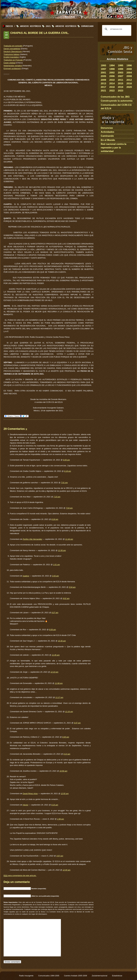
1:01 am (57, 565)
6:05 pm (67, 460)
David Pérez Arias (30, 794)
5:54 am (72, 587)
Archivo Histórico (66, 26)
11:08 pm (59, 683)
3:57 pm (60, 856)
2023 (121, 91)
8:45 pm (66, 737)
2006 (112, 76)
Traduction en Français (13, 60)
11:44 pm (69, 539)
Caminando (107, 136)
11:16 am (69, 712)
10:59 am (63, 771)
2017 (103, 87)
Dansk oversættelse (12, 49)
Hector (25, 805)
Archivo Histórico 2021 (35, 26)
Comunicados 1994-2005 (49, 976)
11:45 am (56, 655)
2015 (121, 83)
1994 (112, 65)
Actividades (107, 132)
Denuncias (107, 128)
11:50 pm (62, 550)
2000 (129, 69)
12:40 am (67, 870)
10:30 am (62, 641)
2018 (112, 87)
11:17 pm (59, 697)
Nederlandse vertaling (13, 66)
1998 (112, 69)
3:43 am (56, 576)
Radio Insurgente (27, 976)
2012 (129, 80)
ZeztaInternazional (100, 976)
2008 (129, 76)
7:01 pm (64, 483)
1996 (129, 65)
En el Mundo (108, 140)
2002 (112, 73)
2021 (103, 91)
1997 (103, 69)
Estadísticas (117, 976)
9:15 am (55, 805)
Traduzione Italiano (12, 54)
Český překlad (10, 63)
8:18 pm (55, 519)
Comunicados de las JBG (115, 97)
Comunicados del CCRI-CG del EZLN (116, 107)
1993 (103, 65)
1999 (121, 69)
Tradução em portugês (13, 46)
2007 (121, 76)
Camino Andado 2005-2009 (76, 976)
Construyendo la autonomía (117, 101)
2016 (129, 83)
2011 (121, 80)
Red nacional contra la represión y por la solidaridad (114, 148)
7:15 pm (57, 497)
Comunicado (87, 26)
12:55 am (65, 794)
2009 (103, 80)
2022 (112, 91)
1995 (121, 65)
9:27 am (55, 613)
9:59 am (53, 630)
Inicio (9, 26)
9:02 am (66, 598)
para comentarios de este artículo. (20, 876)
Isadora (26, 576)
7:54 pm (69, 508)
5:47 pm (77, 723)
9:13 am (67, 754)
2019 (121, 87)
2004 (129, 73)
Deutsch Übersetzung (13, 51)
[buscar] (116, 29)
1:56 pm (61, 819)
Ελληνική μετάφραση (12, 68)
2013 (103, 83)
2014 (112, 83)
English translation (11, 57)
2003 (121, 73)
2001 (103, 73)
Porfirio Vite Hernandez (32, 539)
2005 (103, 76)
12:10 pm (54, 672)
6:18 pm (68, 471)
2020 (129, 87)
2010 (112, 80)
